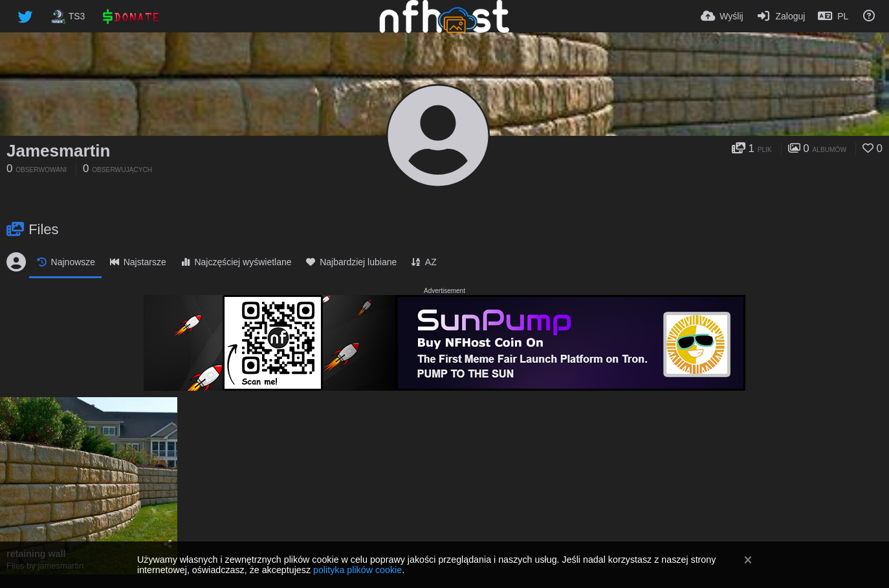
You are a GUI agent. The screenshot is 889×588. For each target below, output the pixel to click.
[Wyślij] (722, 16)
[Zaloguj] (781, 16)
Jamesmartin (58, 151)
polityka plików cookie (357, 570)
